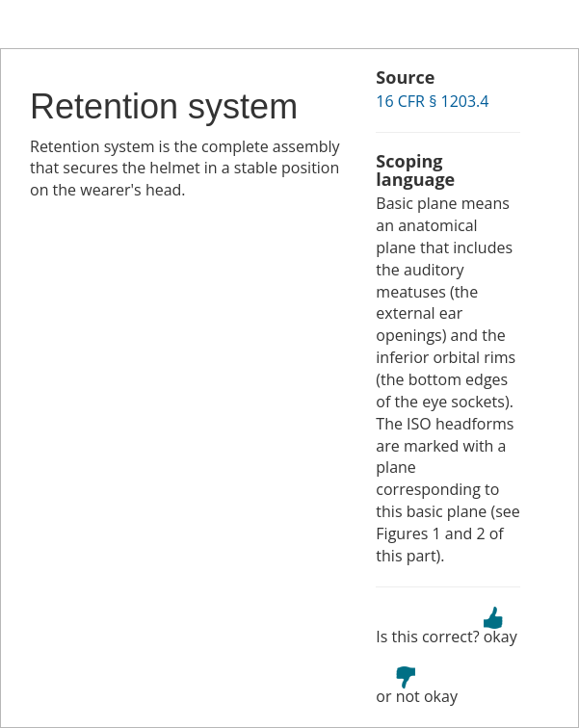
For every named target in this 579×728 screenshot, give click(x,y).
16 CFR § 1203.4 (432, 101)
